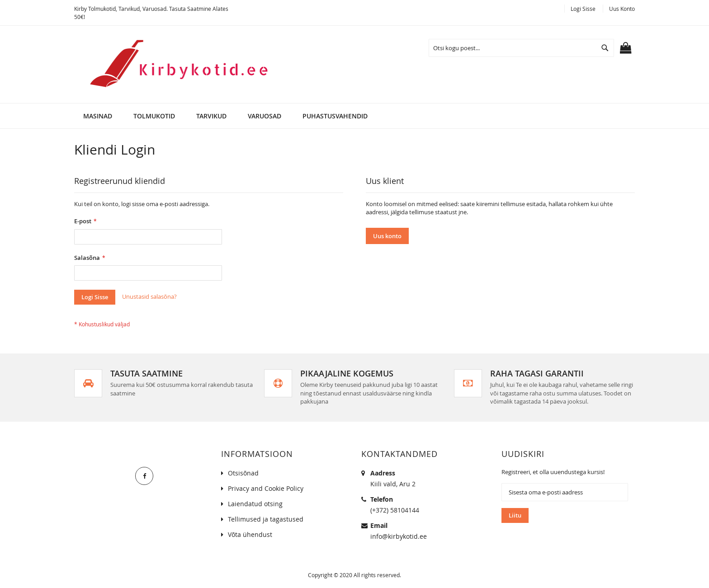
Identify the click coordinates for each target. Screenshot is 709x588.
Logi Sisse (583, 9)
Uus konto (622, 9)
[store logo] (173, 64)
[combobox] (521, 48)
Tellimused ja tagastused (266, 519)
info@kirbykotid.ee (399, 536)
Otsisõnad (243, 473)
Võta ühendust (250, 534)
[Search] (605, 48)
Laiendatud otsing (255, 504)
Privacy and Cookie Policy (266, 488)
